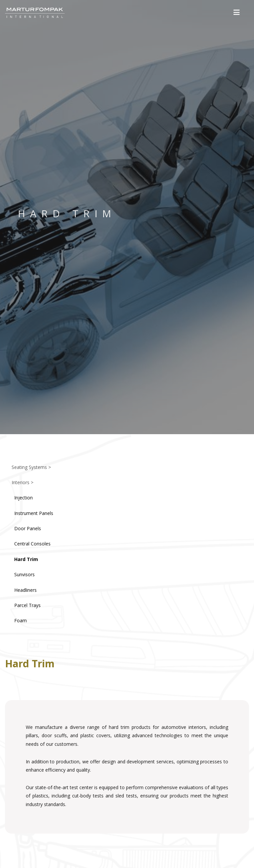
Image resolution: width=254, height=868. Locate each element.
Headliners (25, 590)
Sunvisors (24, 574)
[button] (237, 12)
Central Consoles (32, 544)
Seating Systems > (31, 467)
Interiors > (22, 482)
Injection (23, 498)
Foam (21, 620)
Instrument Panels (34, 513)
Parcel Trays (27, 605)
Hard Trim (26, 559)
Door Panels (28, 528)
